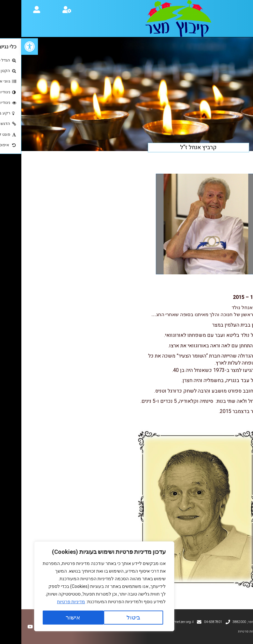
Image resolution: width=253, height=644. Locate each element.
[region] (83, 586)
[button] (8, 47)
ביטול (112, 617)
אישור (52, 617)
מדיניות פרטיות (50, 602)
